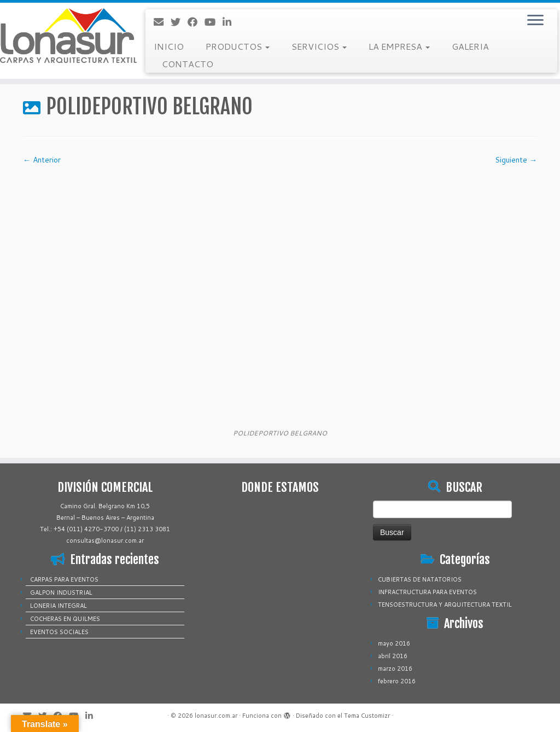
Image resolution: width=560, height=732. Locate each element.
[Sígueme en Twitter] (179, 22)
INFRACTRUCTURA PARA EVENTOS (427, 592)
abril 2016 (393, 656)
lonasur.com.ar (216, 716)
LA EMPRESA (399, 46)
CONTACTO (188, 64)
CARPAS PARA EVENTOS (64, 579)
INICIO (169, 46)
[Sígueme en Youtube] (214, 22)
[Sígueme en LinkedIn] (231, 22)
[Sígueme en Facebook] (196, 22)
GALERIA (470, 46)
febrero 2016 (397, 681)
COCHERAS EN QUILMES (65, 619)
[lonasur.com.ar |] (66, 36)
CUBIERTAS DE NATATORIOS (420, 579)
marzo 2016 (395, 669)
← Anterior (42, 160)
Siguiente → (516, 160)
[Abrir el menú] (535, 21)
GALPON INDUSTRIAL (61, 592)
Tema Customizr (367, 716)
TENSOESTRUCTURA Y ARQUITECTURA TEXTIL (445, 605)
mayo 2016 (394, 643)
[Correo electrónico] (162, 22)
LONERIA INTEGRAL (59, 606)
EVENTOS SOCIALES (59, 632)
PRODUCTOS (238, 46)
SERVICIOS (319, 46)
